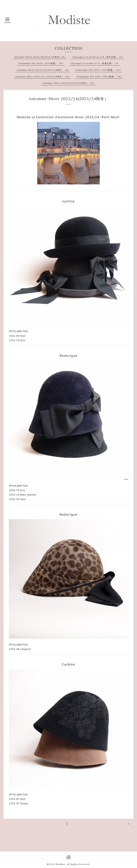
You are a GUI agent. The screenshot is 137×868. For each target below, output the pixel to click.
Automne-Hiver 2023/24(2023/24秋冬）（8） (43, 70)
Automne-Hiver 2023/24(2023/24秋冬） (68, 99)
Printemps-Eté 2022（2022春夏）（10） (100, 77)
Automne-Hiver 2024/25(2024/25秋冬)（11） (40, 57)
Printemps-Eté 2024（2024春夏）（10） (42, 63)
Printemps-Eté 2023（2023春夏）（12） (99, 70)
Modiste (60, 864)
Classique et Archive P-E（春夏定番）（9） (95, 63)
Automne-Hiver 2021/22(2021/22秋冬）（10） (69, 83)
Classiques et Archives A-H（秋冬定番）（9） (98, 57)
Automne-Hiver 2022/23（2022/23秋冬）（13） (43, 77)
